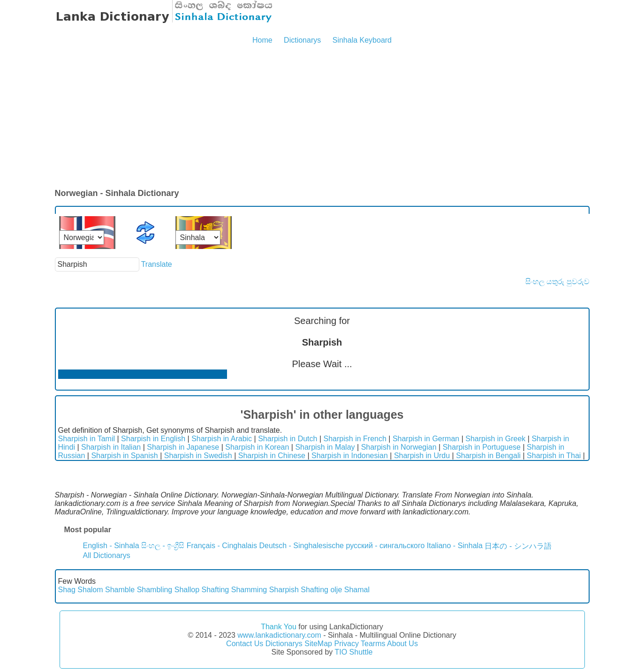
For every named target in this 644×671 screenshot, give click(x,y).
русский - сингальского (385, 546)
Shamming (249, 590)
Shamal (357, 590)
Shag (67, 590)
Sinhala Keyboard (362, 40)
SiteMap (318, 644)
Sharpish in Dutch (288, 439)
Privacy (346, 644)
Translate (157, 264)
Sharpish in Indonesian (350, 456)
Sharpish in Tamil (87, 439)
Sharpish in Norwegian (399, 447)
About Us (402, 644)
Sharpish (284, 590)
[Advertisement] (322, 117)
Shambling (155, 590)
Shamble (120, 590)
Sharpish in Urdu (422, 456)
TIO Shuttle (353, 652)
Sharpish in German (426, 439)
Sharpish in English (153, 439)
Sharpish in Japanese (183, 447)
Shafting (216, 590)
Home (262, 40)
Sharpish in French (355, 439)
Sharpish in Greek (495, 439)
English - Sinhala (111, 546)
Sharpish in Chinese (272, 456)
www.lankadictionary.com (279, 635)
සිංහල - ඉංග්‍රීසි (163, 546)
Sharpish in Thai (554, 456)
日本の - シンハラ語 (518, 546)
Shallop (187, 590)
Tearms (373, 644)
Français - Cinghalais (222, 546)
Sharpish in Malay (325, 447)
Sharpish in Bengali (488, 456)
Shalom (90, 590)
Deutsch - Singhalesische (301, 546)
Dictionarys (302, 40)
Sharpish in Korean (257, 447)
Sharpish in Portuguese (482, 447)
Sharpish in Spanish (124, 456)
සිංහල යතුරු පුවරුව (557, 282)
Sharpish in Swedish (198, 456)
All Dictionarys (107, 555)
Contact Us (245, 644)
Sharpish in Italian (111, 447)
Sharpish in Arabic (222, 439)
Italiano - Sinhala (455, 546)
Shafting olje (321, 590)
